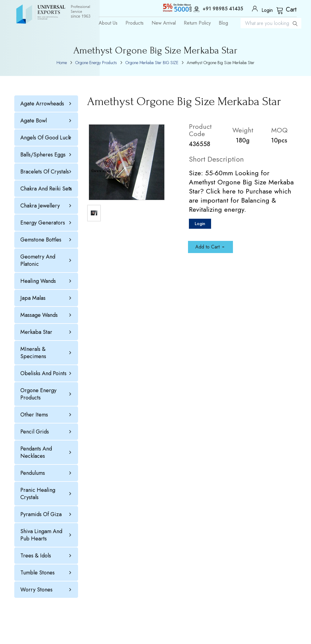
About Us (108, 23)
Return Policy (197, 23)
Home (62, 63)
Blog (223, 23)
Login (200, 224)
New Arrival (164, 23)
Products (135, 23)
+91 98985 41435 (215, 9)
